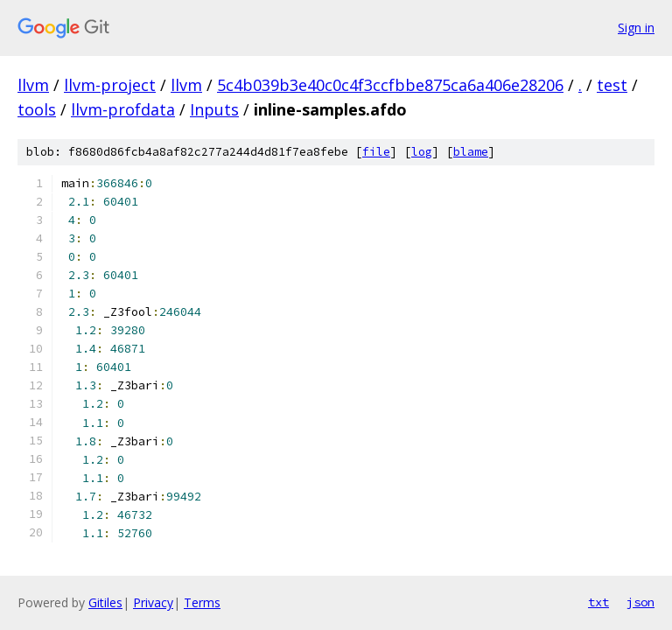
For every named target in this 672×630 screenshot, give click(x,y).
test (612, 85)
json (640, 602)
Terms (202, 602)
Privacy (153, 602)
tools (37, 109)
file (376, 152)
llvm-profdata (123, 109)
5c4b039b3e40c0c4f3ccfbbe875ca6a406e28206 (390, 85)
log (422, 152)
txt (598, 602)
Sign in (636, 28)
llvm (33, 85)
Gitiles (105, 602)
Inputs (214, 109)
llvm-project (110, 85)
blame (471, 152)
